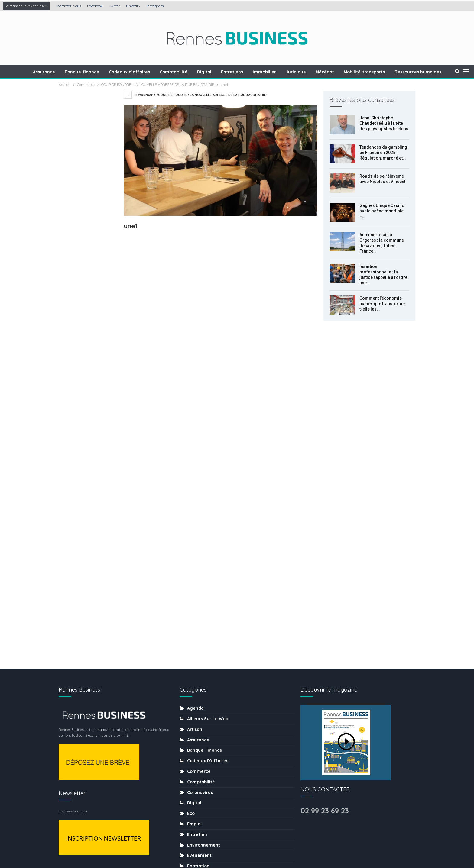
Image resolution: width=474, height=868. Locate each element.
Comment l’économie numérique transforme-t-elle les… (383, 304)
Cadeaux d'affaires (208, 531)
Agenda (195, 479)
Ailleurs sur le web (208, 489)
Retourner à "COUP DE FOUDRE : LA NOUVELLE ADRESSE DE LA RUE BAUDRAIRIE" (196, 95)
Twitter (114, 6)
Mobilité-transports (385, 72)
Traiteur (196, 794)
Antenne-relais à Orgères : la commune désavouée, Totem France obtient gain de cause (87, 275)
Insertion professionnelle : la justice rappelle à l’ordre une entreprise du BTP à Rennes (86, 316)
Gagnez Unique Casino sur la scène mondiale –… (382, 211)
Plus (420, 72)
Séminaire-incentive (209, 752)
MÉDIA (193, 689)
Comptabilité (189, 72)
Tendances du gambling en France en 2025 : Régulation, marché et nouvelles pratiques (87, 165)
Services (196, 763)
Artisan (195, 500)
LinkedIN (133, 6)
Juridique (315, 72)
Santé (193, 741)
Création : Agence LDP (131, 845)
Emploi (194, 594)
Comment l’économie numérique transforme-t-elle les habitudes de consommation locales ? (88, 358)
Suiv (88, 424)
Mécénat (344, 72)
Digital (220, 72)
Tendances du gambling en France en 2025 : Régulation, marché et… (383, 153)
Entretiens (249, 72)
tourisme (197, 783)
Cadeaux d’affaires (144, 72)
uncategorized (203, 805)
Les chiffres (200, 668)
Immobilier (282, 72)
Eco (191, 584)
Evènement (199, 626)
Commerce (199, 542)
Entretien (197, 605)
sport (193, 773)
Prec (72, 424)
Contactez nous (68, 6)
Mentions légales (187, 845)
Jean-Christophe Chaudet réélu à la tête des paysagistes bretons (384, 123)
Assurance (56, 72)
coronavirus (200, 563)
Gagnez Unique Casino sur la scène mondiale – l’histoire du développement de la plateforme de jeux (87, 233)
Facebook (95, 6)
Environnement (204, 615)
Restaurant (199, 731)
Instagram (155, 6)
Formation (198, 636)
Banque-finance (95, 72)
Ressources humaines (211, 720)
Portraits (196, 710)
